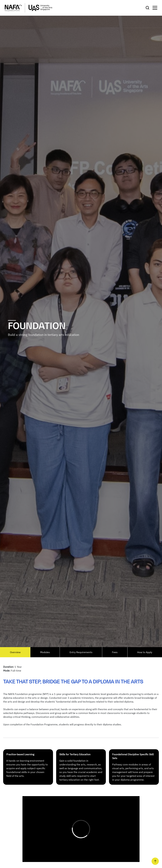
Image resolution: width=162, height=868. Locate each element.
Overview (15, 652)
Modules (45, 652)
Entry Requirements (81, 652)
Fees (115, 652)
